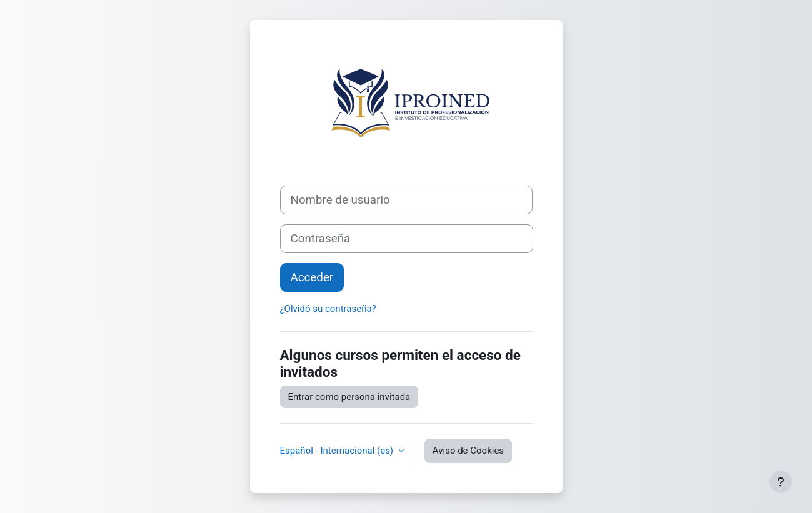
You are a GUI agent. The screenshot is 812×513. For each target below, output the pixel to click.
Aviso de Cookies (468, 451)
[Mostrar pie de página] (781, 482)
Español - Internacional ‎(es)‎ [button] (338, 451)
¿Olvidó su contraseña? (328, 309)
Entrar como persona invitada (349, 397)
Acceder (312, 277)
